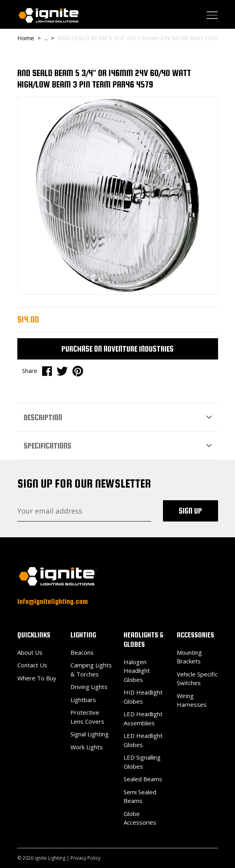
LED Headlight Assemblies (143, 718)
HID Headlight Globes (143, 697)
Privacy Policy (85, 858)
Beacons (82, 652)
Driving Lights (89, 687)
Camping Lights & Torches (91, 670)
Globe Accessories (140, 818)
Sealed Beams (143, 779)
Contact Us (32, 665)
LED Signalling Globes (142, 762)
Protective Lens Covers (87, 717)
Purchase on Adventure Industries (117, 349)
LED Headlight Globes (143, 740)
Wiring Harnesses (192, 700)
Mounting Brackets (189, 657)
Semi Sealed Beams (140, 796)
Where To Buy (37, 678)
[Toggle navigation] (212, 15)
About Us (30, 652)
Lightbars (83, 700)
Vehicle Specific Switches (197, 679)
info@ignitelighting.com (53, 601)
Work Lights (87, 747)
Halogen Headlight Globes (137, 671)
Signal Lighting (90, 734)
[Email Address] (84, 511)
